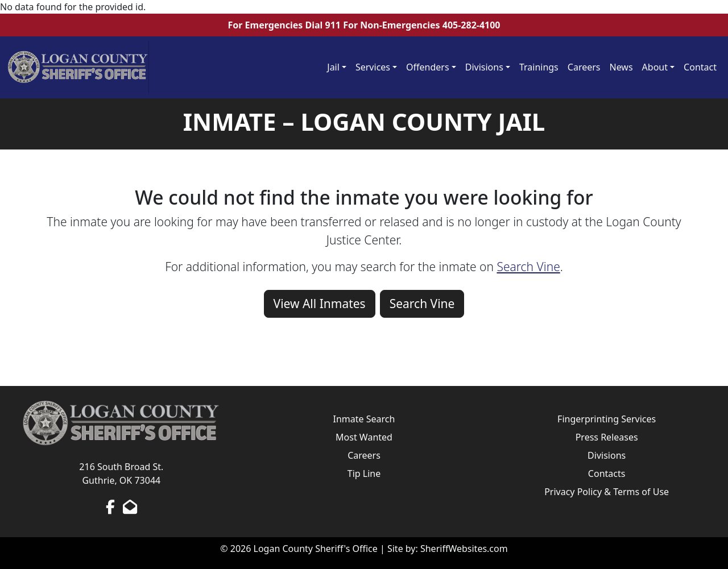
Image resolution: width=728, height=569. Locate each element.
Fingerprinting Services (607, 419)
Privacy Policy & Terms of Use (607, 492)
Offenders (428, 67)
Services (373, 67)
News (621, 67)
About (655, 67)
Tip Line (364, 474)
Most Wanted (364, 437)
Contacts (607, 474)
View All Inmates (320, 304)
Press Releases (607, 437)
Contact (700, 67)
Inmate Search (364, 419)
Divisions (484, 67)
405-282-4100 (471, 25)
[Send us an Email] (130, 506)
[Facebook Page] (110, 506)
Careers (584, 67)
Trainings (539, 67)
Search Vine (528, 267)
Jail (333, 67)
